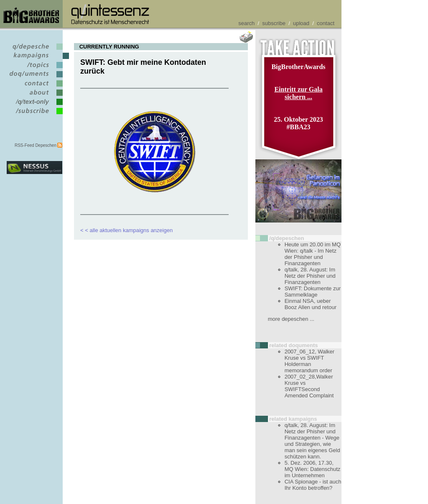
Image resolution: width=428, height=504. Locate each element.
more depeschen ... (291, 319)
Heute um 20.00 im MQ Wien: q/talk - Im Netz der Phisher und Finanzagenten (313, 254)
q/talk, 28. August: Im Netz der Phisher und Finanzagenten (310, 276)
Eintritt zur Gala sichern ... (298, 93)
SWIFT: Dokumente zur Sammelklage (313, 292)
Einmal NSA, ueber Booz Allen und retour (311, 304)
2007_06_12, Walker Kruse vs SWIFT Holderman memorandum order (310, 361)
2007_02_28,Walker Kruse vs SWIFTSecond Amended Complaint (309, 386)
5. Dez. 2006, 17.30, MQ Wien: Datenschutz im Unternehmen (313, 469)
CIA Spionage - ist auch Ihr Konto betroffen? (313, 485)
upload (301, 23)
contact (326, 23)
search (246, 23)
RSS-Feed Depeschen (36, 145)
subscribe (274, 23)
